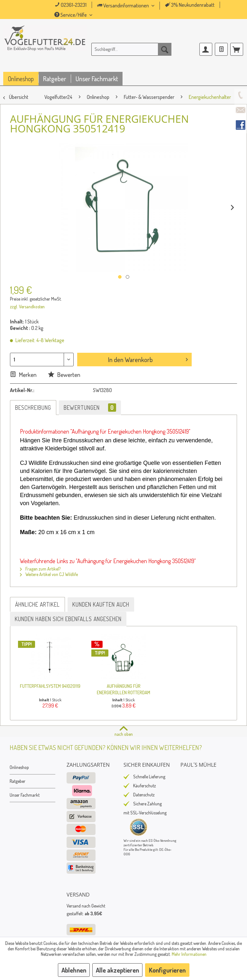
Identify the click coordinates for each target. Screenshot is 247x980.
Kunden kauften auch (101, 604)
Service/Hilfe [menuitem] (71, 15)
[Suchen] (165, 49)
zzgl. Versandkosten (27, 307)
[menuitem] (135, 6)
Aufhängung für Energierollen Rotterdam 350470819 (123, 689)
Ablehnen (74, 970)
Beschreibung (33, 408)
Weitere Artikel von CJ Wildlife (49, 574)
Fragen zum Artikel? (40, 569)
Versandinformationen (123, 5)
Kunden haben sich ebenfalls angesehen (68, 619)
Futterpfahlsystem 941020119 (50, 686)
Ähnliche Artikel (37, 604)
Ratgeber (18, 781)
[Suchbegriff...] (132, 49)
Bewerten (64, 375)
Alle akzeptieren (117, 970)
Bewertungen (90, 408)
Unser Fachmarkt (25, 795)
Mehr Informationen (189, 954)
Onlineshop (19, 767)
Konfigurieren (167, 970)
